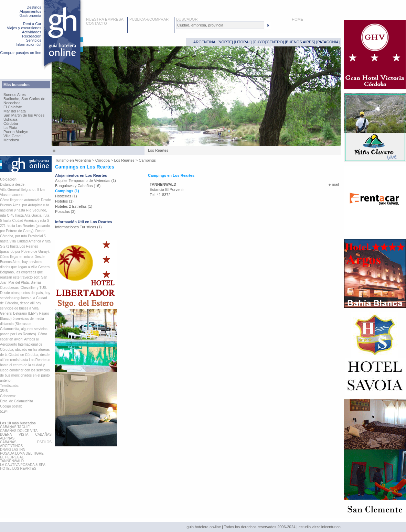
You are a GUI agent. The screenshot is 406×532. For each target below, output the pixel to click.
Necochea (12, 103)
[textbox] (220, 25)
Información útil (28, 44)
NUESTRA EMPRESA (105, 19)
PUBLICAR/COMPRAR (149, 19)
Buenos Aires (15, 95)
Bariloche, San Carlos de (24, 99)
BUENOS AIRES (300, 42)
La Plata (10, 128)
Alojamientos (30, 11)
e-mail (334, 184)
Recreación (32, 36)
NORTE (225, 42)
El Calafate (13, 107)
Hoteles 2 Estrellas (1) (74, 206)
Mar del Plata (15, 111)
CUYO (259, 42)
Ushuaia (10, 119)
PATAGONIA (328, 42)
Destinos (34, 7)
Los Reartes (124, 160)
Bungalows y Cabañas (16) (78, 186)
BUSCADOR (187, 19)
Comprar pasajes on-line (21, 53)
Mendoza (11, 140)
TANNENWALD (163, 184)
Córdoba (11, 123)
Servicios (34, 40)
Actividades (32, 32)
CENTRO (275, 42)
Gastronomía (30, 15)
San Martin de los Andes (24, 115)
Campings (147, 160)
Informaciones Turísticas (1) (78, 227)
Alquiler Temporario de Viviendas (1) (86, 181)
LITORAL (243, 42)
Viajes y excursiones (24, 28)
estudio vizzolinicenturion (320, 527)
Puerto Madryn (16, 132)
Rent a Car (32, 24)
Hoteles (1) (64, 201)
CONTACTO (97, 23)
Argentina (83, 160)
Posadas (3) (65, 211)
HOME (297, 19)
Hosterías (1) (66, 196)
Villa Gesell (13, 136)
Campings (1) (67, 191)
